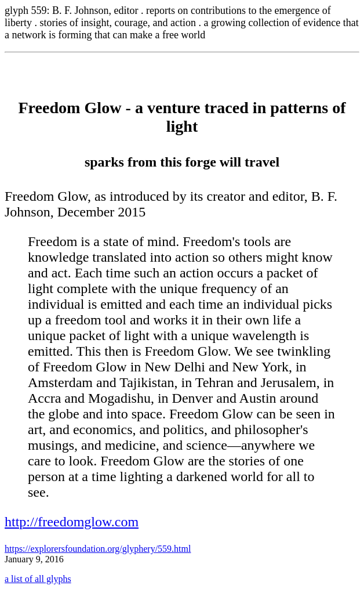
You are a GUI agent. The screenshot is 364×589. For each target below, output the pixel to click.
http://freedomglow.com (72, 522)
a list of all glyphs (38, 579)
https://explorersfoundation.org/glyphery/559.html (98, 549)
